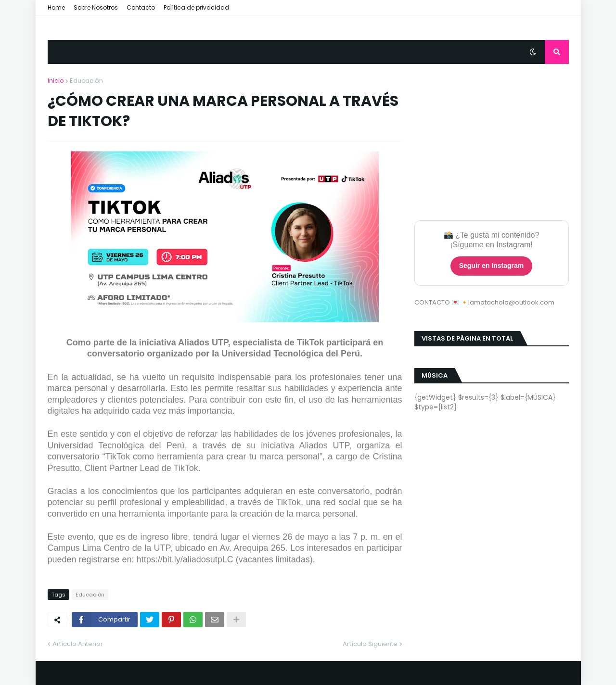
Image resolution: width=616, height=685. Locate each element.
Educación (86, 81)
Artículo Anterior (78, 644)
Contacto (141, 7)
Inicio (56, 81)
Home (56, 7)
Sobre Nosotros (96, 7)
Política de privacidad (196, 7)
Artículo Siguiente (370, 644)
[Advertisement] (492, 136)
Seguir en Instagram (492, 266)
